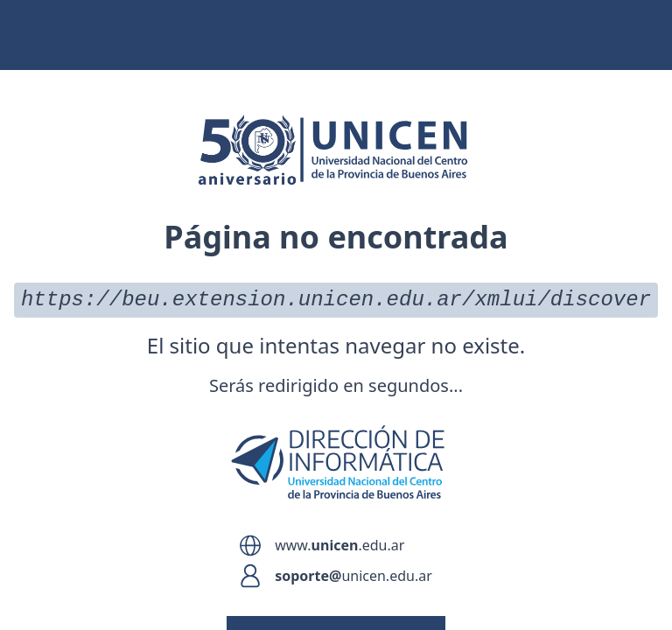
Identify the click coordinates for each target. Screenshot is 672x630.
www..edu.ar (339, 545)
